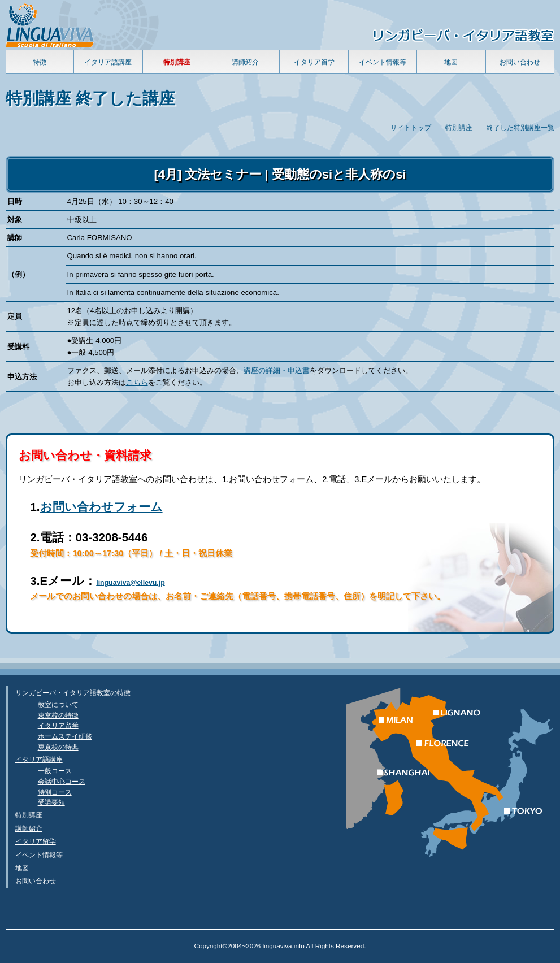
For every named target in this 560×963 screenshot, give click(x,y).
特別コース (55, 792)
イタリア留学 (314, 62)
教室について (58, 704)
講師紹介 (245, 62)
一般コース (55, 771)
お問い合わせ (520, 62)
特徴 (40, 62)
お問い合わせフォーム (101, 507)
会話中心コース (62, 781)
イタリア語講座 (108, 62)
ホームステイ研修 (65, 736)
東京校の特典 (58, 747)
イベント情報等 (383, 62)
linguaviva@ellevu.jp (131, 583)
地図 (451, 62)
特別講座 (459, 127)
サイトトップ (411, 127)
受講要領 (51, 802)
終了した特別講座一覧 (520, 127)
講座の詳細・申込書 (277, 370)
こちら (137, 382)
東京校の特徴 (58, 715)
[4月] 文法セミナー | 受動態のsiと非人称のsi (280, 174)
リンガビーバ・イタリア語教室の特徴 (73, 693)
